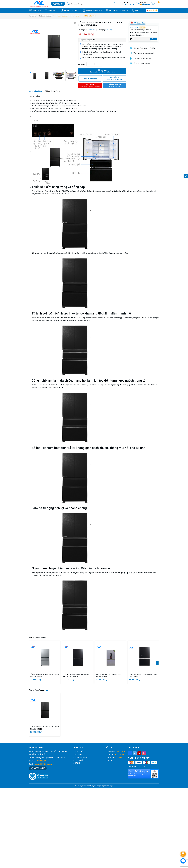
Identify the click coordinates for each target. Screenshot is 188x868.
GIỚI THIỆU (78, 754)
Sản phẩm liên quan (38, 638)
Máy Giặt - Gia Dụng (92, 10)
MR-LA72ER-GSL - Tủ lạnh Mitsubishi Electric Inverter (109, 675)
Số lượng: (82, 64)
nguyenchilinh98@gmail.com (44, 764)
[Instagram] (144, 753)
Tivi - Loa (51, 10)
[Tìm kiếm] (69, 4)
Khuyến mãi (152, 10)
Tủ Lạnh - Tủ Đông (70, 10)
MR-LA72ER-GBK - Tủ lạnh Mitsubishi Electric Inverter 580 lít (76, 675)
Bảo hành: (116, 754)
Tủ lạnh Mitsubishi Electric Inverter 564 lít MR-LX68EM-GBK (45, 728)
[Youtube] (139, 753)
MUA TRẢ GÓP (114, 78)
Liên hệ (110, 760)
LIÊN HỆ (77, 763)
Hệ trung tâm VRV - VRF (117, 10)
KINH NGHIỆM (80, 760)
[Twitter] (135, 753)
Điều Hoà (35, 10)
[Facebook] (130, 753)
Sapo (111, 786)
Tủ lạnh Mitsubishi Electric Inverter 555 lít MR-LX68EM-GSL (45, 675)
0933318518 (129, 4)
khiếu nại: (115, 757)
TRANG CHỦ (79, 752)
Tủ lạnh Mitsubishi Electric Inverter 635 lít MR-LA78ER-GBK (143, 675)
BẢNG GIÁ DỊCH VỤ (81, 757)
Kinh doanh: (116, 752)
